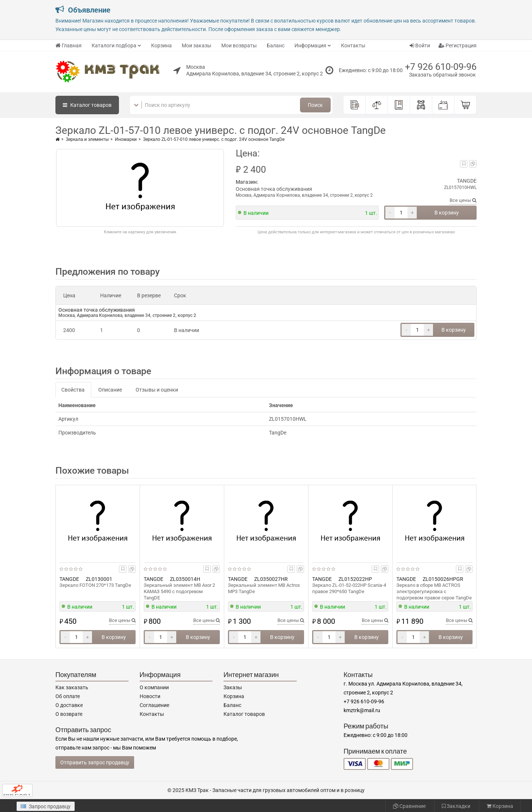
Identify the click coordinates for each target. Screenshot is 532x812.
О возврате (69, 714)
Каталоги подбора (114, 45)
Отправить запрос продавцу (95, 762)
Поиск (315, 105)
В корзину (447, 213)
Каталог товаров (244, 714)
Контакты (353, 45)
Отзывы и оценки (157, 390)
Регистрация (458, 45)
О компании (154, 687)
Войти (420, 45)
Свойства (73, 390)
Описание (110, 390)
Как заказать (72, 687)
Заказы (233, 687)
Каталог (87, 105)
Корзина (161, 45)
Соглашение (154, 705)
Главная (69, 45)
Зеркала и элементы (87, 139)
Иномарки (126, 139)
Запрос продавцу (46, 806)
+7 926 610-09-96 (441, 67)
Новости (150, 696)
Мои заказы (197, 45)
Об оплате (68, 696)
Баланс (276, 45)
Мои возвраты (239, 45)
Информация (310, 45)
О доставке (69, 705)
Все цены (463, 200)
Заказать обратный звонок (442, 75)
